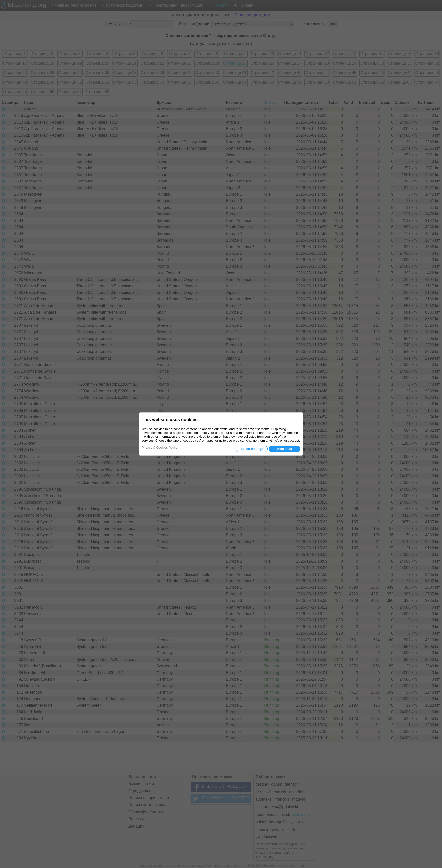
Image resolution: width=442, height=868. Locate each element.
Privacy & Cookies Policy (159, 448)
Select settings (252, 449)
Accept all (284, 449)
